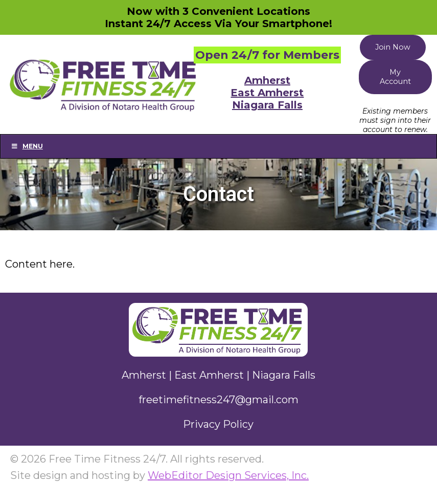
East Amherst (267, 93)
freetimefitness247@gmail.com (218, 400)
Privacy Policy (218, 424)
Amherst (267, 80)
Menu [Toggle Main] (27, 146)
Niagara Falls (267, 105)
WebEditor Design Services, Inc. (228, 475)
